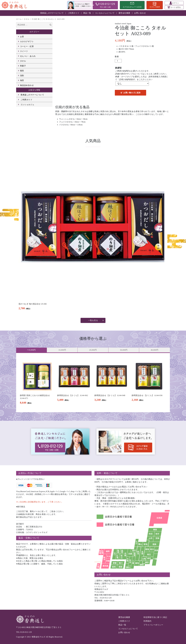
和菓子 (23, 66)
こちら (147, 74)
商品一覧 (87, 13)
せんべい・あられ (28, 56)
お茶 (22, 37)
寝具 (22, 71)
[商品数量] (118, 61)
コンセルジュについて (105, 13)
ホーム (19, 19)
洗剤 (22, 76)
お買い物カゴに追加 (132, 93)
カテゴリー (34, 32)
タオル (27, 19)
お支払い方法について (30, 473)
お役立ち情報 (34, 90)
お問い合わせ (140, 13)
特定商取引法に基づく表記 (155, 617)
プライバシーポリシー (153, 625)
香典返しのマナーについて (52, 13)
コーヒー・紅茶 (27, 46)
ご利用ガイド (73, 13)
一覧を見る (93, 320)
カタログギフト (27, 41)
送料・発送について (107, 473)
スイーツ (24, 51)
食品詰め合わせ (27, 85)
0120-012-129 (26, 632)
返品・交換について (29, 538)
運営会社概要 (124, 13)
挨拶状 (118, 68)
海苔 (22, 80)
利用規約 (147, 621)
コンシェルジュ (27, 105)
